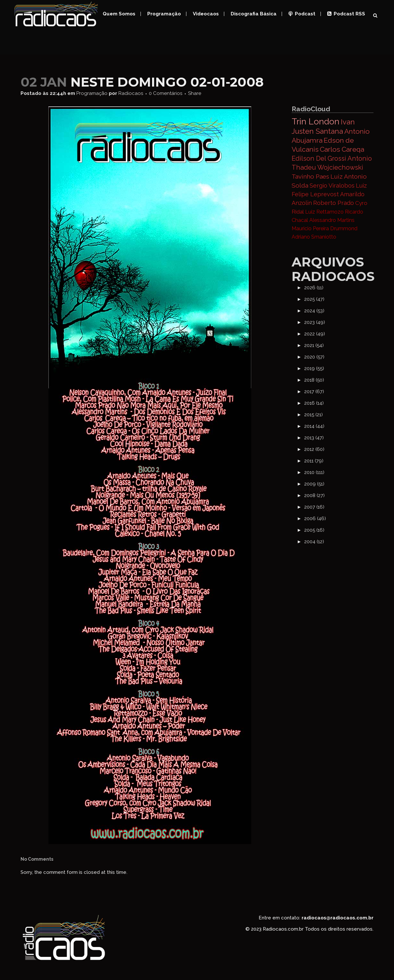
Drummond (344, 228)
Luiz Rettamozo (324, 212)
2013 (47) (314, 438)
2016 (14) (314, 403)
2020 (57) (314, 357)
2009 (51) (314, 484)
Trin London (316, 121)
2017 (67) (314, 392)
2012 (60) (314, 449)
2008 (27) (314, 495)
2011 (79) (314, 461)
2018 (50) (314, 380)
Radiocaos (131, 93)
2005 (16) (314, 530)
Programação (92, 93)
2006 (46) (315, 519)
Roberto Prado (334, 203)
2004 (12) (314, 542)
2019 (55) (314, 368)
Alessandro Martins (332, 220)
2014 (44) (314, 426)
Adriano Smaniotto (314, 237)
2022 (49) (315, 334)
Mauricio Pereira (310, 228)
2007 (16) (314, 507)
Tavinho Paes (310, 176)
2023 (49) (315, 322)
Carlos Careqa (342, 149)
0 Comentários (166, 93)
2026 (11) (314, 288)
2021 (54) (314, 345)
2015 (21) (313, 415)
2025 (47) (314, 299)
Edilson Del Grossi (319, 158)
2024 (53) (314, 311)
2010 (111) (314, 472)
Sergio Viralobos (332, 186)
